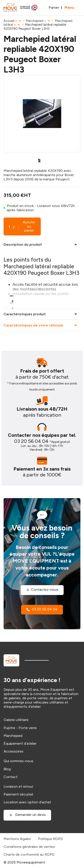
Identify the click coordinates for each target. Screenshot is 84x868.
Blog (7, 769)
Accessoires (14, 751)
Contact (11, 777)
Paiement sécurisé (18, 794)
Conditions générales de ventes (29, 847)
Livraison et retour (18, 786)
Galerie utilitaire (16, 720)
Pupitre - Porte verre (20, 728)
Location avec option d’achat (27, 802)
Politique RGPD (51, 839)
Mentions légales (17, 839)
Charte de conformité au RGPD (29, 854)
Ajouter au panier (22, 226)
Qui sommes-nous (18, 761)
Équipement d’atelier (20, 743)
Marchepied (34, 21)
